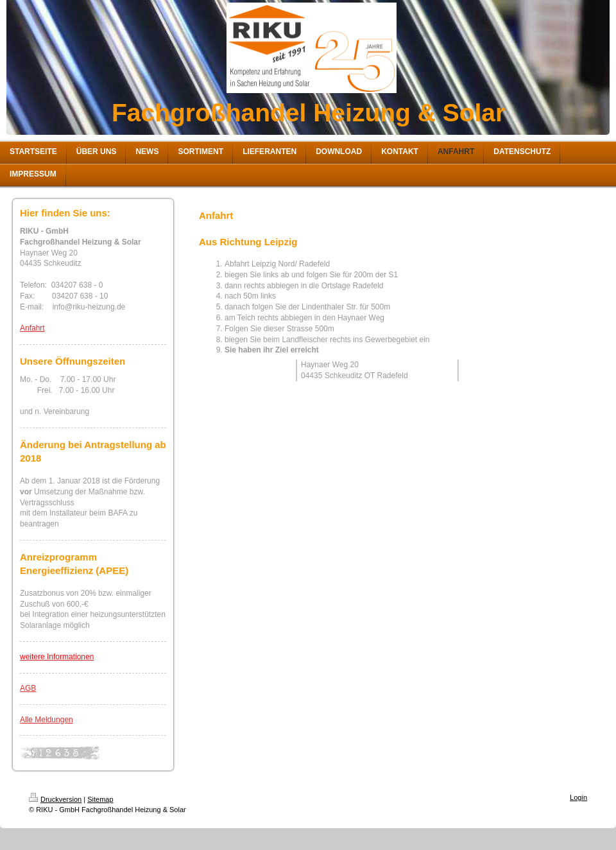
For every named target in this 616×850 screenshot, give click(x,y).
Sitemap (100, 799)
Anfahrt (32, 328)
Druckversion (55, 799)
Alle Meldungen (47, 720)
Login (578, 797)
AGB (28, 688)
